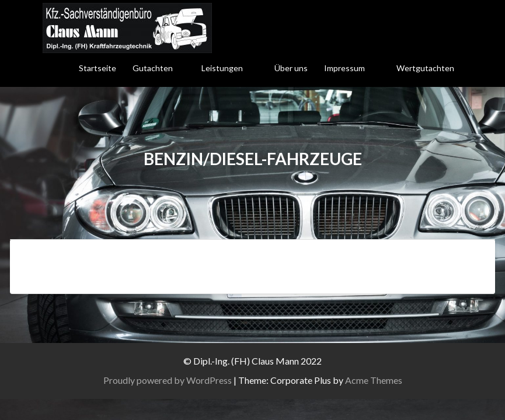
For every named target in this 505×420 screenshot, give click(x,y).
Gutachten (153, 68)
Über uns (291, 68)
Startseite (97, 68)
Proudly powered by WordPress (168, 380)
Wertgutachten (425, 68)
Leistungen (222, 68)
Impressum (344, 68)
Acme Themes (374, 380)
